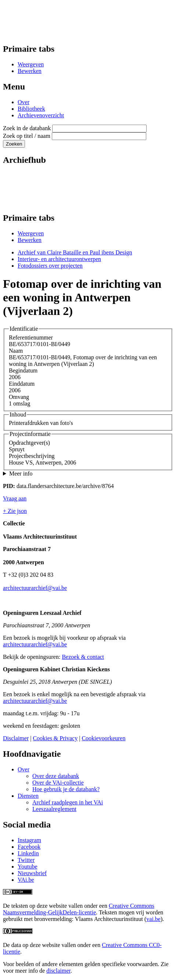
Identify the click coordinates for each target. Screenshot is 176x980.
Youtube (28, 867)
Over (24, 102)
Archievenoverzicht (41, 115)
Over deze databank (56, 776)
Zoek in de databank (27, 128)
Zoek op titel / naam (27, 136)
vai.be (153, 919)
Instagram (29, 840)
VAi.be (26, 880)
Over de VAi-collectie (58, 783)
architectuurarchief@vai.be (35, 588)
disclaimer (58, 971)
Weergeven (31, 64)
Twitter (26, 860)
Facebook (29, 847)
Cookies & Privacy (55, 738)
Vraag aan (15, 498)
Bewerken (30, 71)
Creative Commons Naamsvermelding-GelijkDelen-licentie (79, 909)
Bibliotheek (31, 109)
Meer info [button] (21, 474)
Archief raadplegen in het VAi (68, 802)
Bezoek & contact (83, 657)
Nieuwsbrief (32, 873)
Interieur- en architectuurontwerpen (59, 259)
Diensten (28, 796)
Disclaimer (16, 738)
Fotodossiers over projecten (50, 266)
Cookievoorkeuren (103, 738)
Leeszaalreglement (54, 809)
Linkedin (28, 853)
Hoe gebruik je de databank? (66, 789)
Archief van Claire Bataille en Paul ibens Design (75, 252)
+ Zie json (15, 511)
